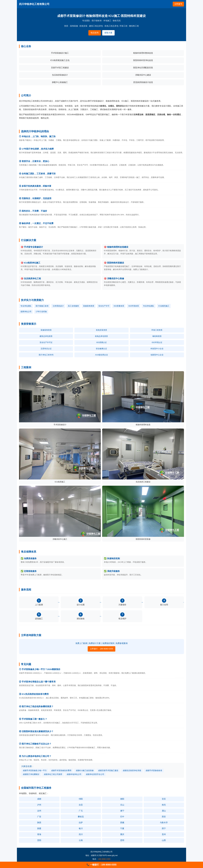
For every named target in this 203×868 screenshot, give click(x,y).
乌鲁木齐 (164, 823)
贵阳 (39, 840)
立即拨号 (178, 4)
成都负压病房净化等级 (132, 770)
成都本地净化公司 (74, 774)
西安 (164, 817)
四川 (81, 834)
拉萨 (81, 823)
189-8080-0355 (104, 859)
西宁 (164, 828)
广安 (39, 817)
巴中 (122, 817)
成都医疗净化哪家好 (31, 774)
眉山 (164, 811)
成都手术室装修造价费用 (61, 770)
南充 (164, 805)
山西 (164, 840)
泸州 (39, 805)
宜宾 (164, 799)
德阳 (122, 799)
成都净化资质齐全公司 (95, 774)
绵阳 (81, 799)
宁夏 (122, 828)
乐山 (122, 805)
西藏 (122, 823)
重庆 (122, 834)
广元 (81, 811)
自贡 (81, 805)
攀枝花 (81, 817)
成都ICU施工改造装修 (85, 770)
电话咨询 (95, 33)
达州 (39, 811)
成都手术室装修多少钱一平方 (35, 770)
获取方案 (108, 33)
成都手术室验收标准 (154, 770)
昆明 (122, 840)
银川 (81, 828)
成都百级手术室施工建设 (108, 770)
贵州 (164, 834)
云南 (81, 840)
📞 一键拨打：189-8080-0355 (102, 865)
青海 (39, 834)
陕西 (39, 823)
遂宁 (122, 811)
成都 (39, 799)
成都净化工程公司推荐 (53, 774)
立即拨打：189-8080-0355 (102, 649)
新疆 (39, 828)
